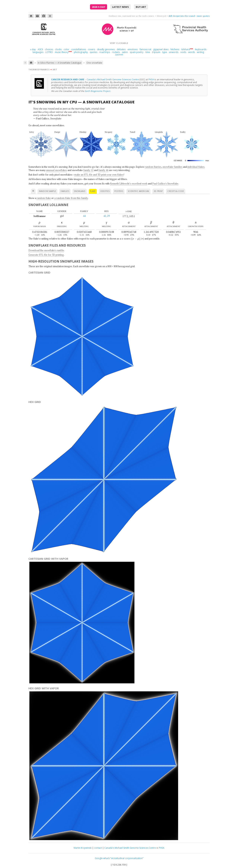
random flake (44, 198)
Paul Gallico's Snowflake (165, 184)
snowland (80, 191)
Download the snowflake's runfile (46, 250)
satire (125, 52)
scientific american (138, 191)
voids (183, 52)
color (66, 49)
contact (98, 848)
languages (38, 52)
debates (121, 49)
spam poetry (137, 52)
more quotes (203, 16)
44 (84, 216)
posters (119, 191)
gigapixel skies (161, 49)
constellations (79, 49)
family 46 (103, 170)
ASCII (40, 49)
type (165, 52)
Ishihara (185, 49)
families (65, 191)
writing (200, 52)
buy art (141, 7)
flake (93, 191)
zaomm (119, 55)
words (192, 52)
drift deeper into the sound (182, 16)
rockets (116, 52)
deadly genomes (106, 49)
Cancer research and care (68, 79)
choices (49, 49)
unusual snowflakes (57, 170)
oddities (105, 191)
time (148, 52)
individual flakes (196, 167)
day (33, 49)
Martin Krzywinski (83, 848)
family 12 (88, 170)
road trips (105, 52)
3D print (158, 191)
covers (91, 49)
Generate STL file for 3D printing (46, 255)
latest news (120, 7)
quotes (94, 52)
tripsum (156, 52)
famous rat (145, 49)
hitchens (175, 49)
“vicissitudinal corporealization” (127, 858)
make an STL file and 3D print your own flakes (99, 175)
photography (81, 52)
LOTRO (49, 52)
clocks (58, 49)
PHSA (151, 79)
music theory (62, 52)
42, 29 (107, 216)
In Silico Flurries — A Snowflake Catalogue (60, 63)
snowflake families (172, 167)
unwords (174, 52)
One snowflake (94, 63)
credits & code (176, 191)
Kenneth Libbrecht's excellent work (129, 184)
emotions (133, 49)
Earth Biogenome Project (97, 91)
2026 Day (99, 7)
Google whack (102, 858)
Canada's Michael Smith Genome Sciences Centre (113, 79)
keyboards (201, 49)
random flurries (153, 167)
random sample (48, 191)
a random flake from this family (71, 198)
